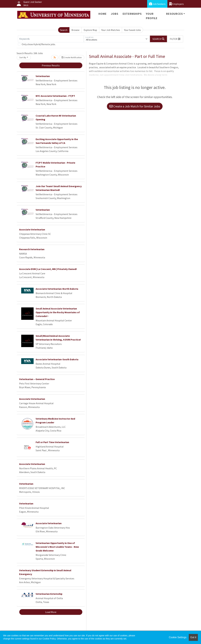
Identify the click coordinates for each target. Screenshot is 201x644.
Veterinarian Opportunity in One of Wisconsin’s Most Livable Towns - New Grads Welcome (57, 547)
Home (102, 14)
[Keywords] (51, 39)
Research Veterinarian (32, 249)
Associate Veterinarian (32, 229)
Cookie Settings (178, 637)
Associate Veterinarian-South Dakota (57, 359)
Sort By (23, 57)
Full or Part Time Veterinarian (52, 442)
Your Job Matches (111, 30)
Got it (193, 637)
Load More (51, 612)
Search (64, 30)
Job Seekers (157, 4)
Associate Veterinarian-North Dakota (57, 289)
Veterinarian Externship (49, 594)
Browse (75, 30)
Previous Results (51, 65)
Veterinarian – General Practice (37, 379)
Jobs (114, 14)
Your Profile (152, 16)
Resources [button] (174, 14)
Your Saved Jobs (132, 30)
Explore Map (90, 30)
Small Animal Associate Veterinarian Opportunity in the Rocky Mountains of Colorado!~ (58, 312)
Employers (177, 4)
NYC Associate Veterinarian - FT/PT (55, 96)
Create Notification (72, 57)
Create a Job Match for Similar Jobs (135, 106)
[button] (175, 39)
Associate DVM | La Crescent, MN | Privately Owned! (48, 269)
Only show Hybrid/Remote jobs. (39, 44)
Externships (132, 14)
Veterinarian (43, 76)
